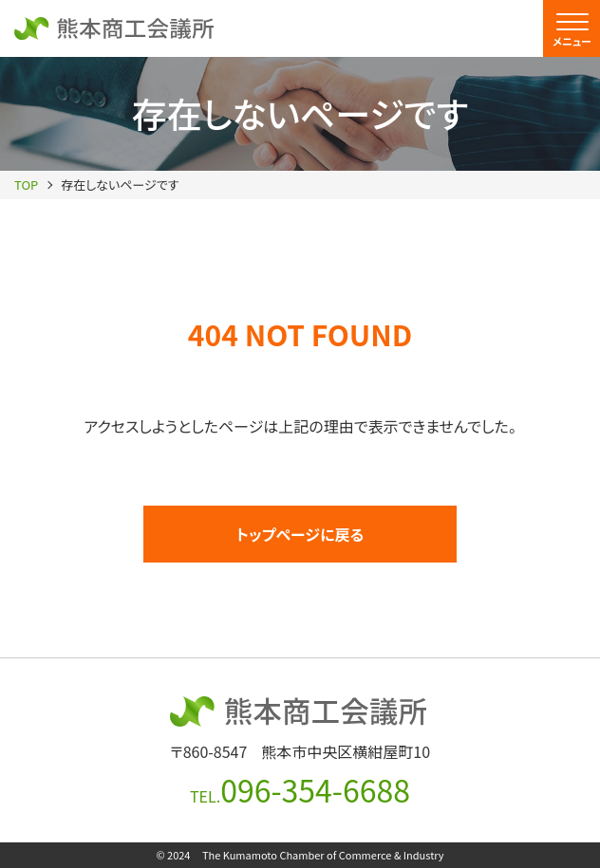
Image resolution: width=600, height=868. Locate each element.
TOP (26, 185)
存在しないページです (120, 185)
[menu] (572, 28)
